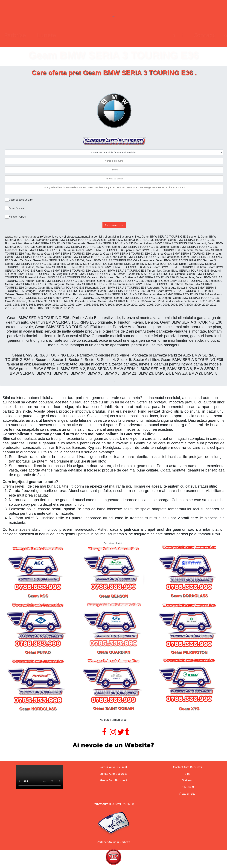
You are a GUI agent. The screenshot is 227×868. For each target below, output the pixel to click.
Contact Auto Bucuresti (188, 767)
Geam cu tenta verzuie (21, 200)
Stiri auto (188, 780)
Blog (187, 774)
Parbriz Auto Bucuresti (113, 767)
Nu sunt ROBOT (17, 217)
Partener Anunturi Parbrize (113, 842)
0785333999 (187, 787)
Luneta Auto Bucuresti (113, 774)
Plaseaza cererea (114, 225)
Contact (158, 35)
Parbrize (61, 35)
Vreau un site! (187, 794)
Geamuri (125, 35)
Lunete (93, 35)
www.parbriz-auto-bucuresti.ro (24, 237)
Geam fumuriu (16, 208)
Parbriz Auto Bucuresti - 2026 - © (113, 804)
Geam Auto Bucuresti (113, 780)
